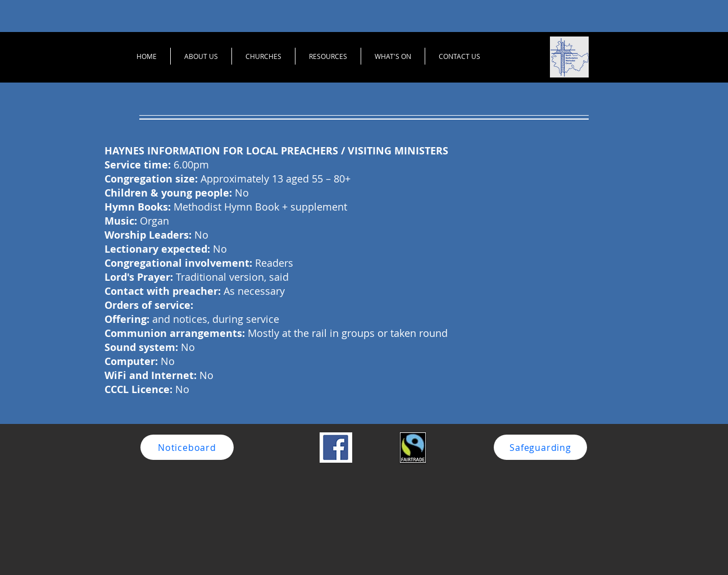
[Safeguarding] (540, 447)
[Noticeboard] (187, 447)
